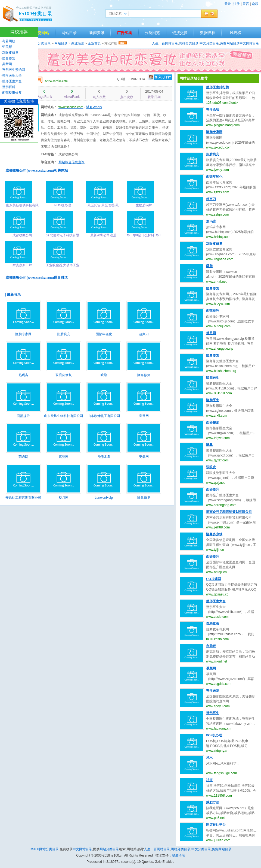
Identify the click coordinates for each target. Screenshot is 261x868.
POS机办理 (214, 735)
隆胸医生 (213, 400)
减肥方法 (213, 802)
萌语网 (23, 457)
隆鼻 (209, 445)
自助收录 (213, 624)
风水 (209, 758)
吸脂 (104, 375)
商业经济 (78, 43)
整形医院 (213, 691)
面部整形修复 (12, 93)
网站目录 (69, 33)
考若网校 (9, 41)
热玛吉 (23, 375)
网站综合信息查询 (72, 162)
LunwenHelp (104, 498)
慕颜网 (211, 668)
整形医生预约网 (14, 70)
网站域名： (49, 107)
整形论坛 (213, 110)
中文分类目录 (209, 43)
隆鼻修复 (144, 375)
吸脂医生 (213, 378)
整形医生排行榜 (217, 87)
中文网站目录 (249, 43)
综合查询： (49, 162)
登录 (228, 4)
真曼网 (64, 457)
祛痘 (209, 780)
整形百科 (9, 87)
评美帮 (7, 47)
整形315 (104, 457)
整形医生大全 (216, 601)
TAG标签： (49, 154)
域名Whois (94, 107)
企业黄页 (94, 43)
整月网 (64, 498)
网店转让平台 (216, 825)
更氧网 (144, 457)
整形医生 (213, 713)
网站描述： (49, 115)
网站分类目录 (189, 43)
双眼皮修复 (64, 375)
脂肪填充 (64, 334)
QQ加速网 (214, 579)
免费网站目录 (230, 43)
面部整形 (213, 422)
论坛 (255, 4)
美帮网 (7, 64)
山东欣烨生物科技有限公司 (64, 416)
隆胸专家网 (23, 334)
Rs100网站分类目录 (44, 849)
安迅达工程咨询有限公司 (23, 498)
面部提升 (23, 416)
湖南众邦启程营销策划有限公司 (229, 512)
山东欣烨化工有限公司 (104, 416)
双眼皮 (211, 467)
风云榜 (235, 33)
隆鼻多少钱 (214, 534)
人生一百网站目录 (165, 43)
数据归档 (208, 33)
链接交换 (180, 33)
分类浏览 (152, 33)
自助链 (211, 646)
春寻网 (144, 416)
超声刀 (144, 334)
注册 (237, 4)
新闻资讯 (97, 33)
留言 (246, 4)
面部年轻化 (104, 334)
